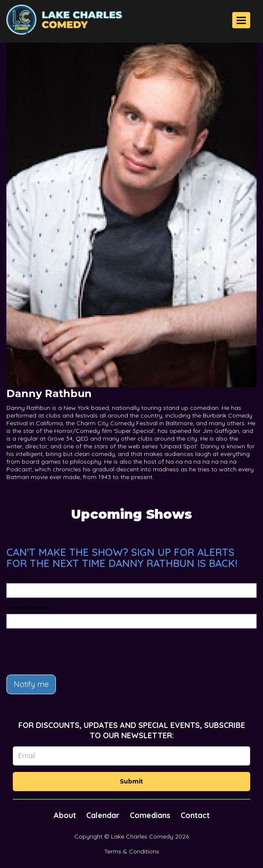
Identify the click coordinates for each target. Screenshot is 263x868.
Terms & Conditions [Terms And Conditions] (132, 851)
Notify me (31, 684)
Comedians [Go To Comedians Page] (150, 815)
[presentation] (71, 652)
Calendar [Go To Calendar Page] (103, 815)
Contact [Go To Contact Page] (195, 815)
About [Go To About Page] (65, 815)
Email (15, 577)
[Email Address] (131, 756)
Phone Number (29, 608)
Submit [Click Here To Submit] (131, 781)
